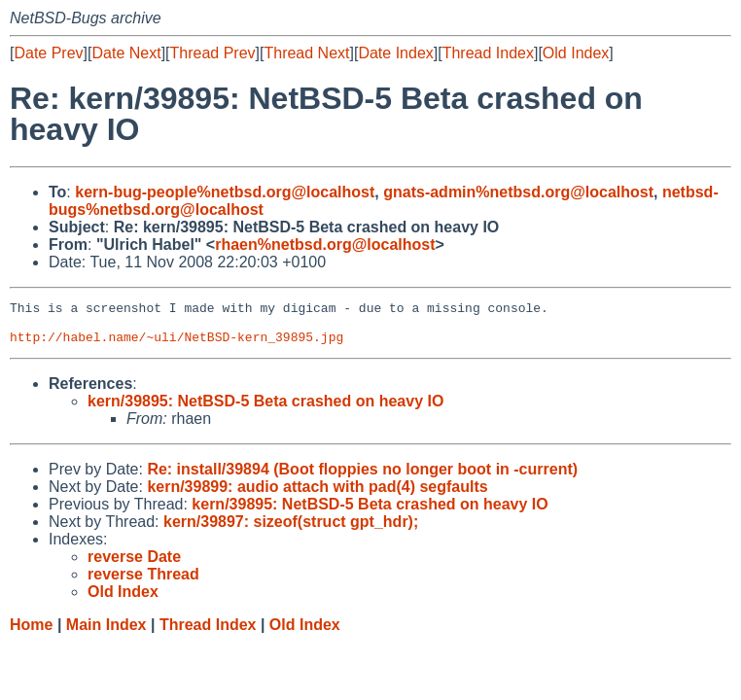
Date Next (126, 53)
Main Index (106, 633)
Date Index (395, 53)
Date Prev (48, 53)
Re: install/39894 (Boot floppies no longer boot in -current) (362, 478)
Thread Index (488, 53)
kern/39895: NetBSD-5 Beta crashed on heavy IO (265, 410)
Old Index (576, 53)
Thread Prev (213, 53)
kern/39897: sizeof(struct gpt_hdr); (291, 530)
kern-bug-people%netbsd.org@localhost (225, 192)
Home (31, 633)
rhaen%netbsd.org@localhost (325, 245)
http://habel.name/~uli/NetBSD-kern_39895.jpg (176, 345)
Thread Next (306, 53)
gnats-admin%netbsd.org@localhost (518, 192)
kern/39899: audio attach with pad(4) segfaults (317, 495)
